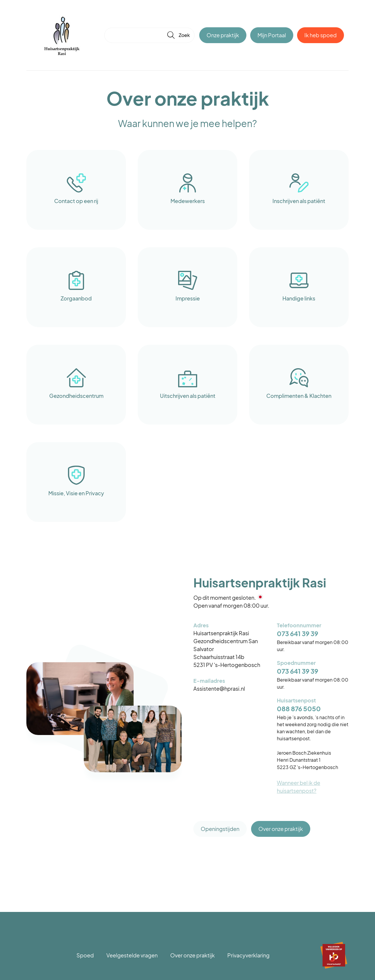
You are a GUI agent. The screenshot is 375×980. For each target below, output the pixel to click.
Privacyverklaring (248, 955)
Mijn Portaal (272, 35)
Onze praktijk (223, 35)
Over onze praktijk (281, 829)
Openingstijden (220, 829)
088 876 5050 (299, 709)
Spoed (85, 955)
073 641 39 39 (298, 634)
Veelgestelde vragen (132, 955)
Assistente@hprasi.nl (219, 688)
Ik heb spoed (321, 35)
